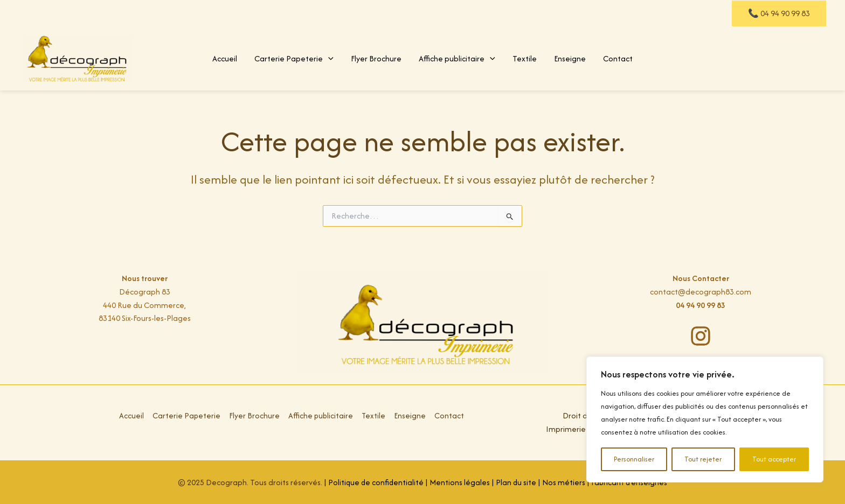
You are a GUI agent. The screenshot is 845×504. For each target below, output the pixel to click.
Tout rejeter (703, 459)
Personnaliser (634, 459)
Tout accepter (774, 459)
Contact (618, 58)
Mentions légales (460, 482)
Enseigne (570, 58)
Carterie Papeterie (294, 59)
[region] (705, 419)
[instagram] (701, 336)
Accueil (225, 58)
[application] (328, 59)
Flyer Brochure (376, 58)
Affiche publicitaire (457, 59)
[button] (779, 13)
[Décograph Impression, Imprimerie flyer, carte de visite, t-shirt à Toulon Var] (78, 57)
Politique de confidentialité (375, 482)
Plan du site (516, 482)
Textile (525, 58)
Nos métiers (564, 482)
